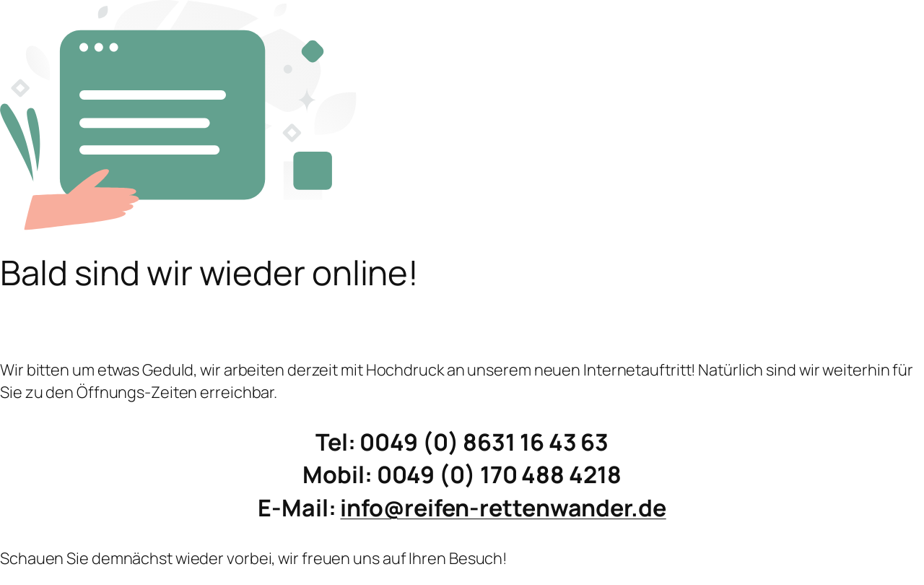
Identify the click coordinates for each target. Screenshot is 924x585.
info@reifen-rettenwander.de (503, 508)
